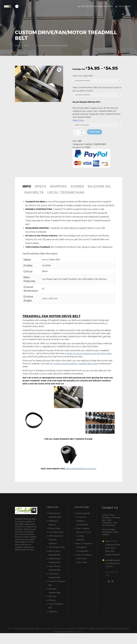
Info (27, 187)
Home (17, 45)
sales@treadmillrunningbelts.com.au (113, 570)
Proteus (52, 611)
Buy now (96, 132)
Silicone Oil (37, 193)
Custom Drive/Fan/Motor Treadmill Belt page (76, 371)
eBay (93, 254)
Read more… (79, 120)
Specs (42, 187)
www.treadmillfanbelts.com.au (68, 642)
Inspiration (53, 622)
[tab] (28, 188)
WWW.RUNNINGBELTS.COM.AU (81, 476)
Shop (27, 45)
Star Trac (52, 607)
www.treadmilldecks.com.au (54, 639)
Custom (88, 144)
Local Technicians (44, 200)
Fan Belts (64, 193)
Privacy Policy (55, 535)
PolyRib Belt (100, 144)
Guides (81, 187)
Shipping (61, 187)
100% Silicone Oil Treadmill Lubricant (56, 547)
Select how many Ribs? (83, 76)
